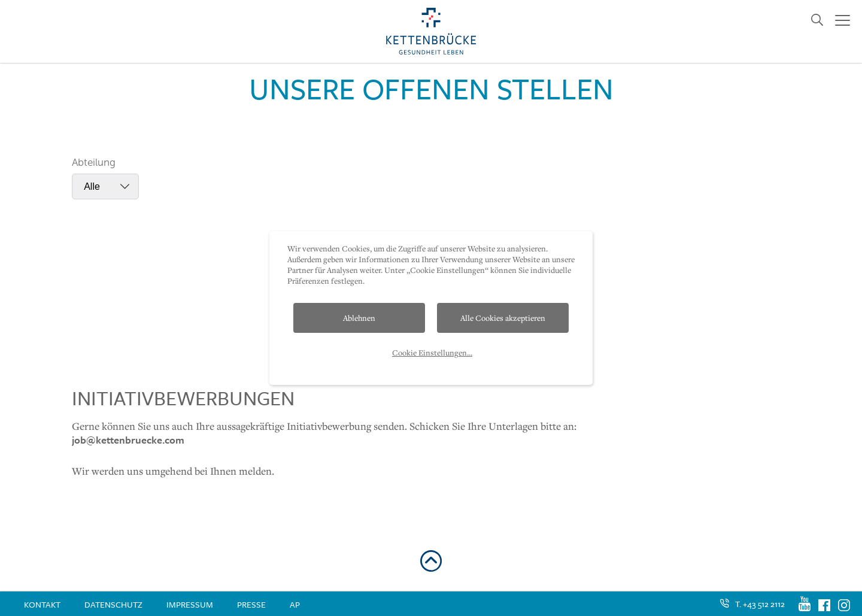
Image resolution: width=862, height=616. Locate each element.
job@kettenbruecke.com (128, 440)
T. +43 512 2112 (760, 604)
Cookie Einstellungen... (432, 353)
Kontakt (42, 604)
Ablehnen (359, 318)
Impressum (190, 604)
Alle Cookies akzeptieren (503, 318)
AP (295, 604)
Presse (251, 604)
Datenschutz (113, 604)
